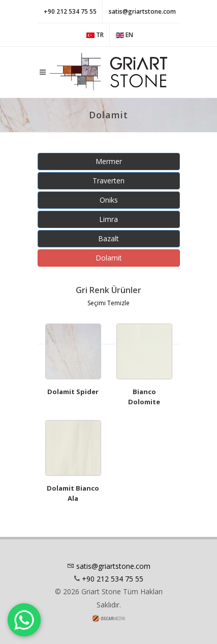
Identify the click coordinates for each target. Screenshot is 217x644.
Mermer (109, 161)
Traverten (108, 181)
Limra (108, 219)
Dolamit (109, 258)
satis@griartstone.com (142, 11)
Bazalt (108, 238)
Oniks (109, 200)
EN (125, 35)
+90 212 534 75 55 (70, 11)
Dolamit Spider (73, 392)
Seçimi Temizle (108, 303)
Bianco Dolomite (144, 397)
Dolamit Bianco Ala (73, 493)
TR (95, 35)
